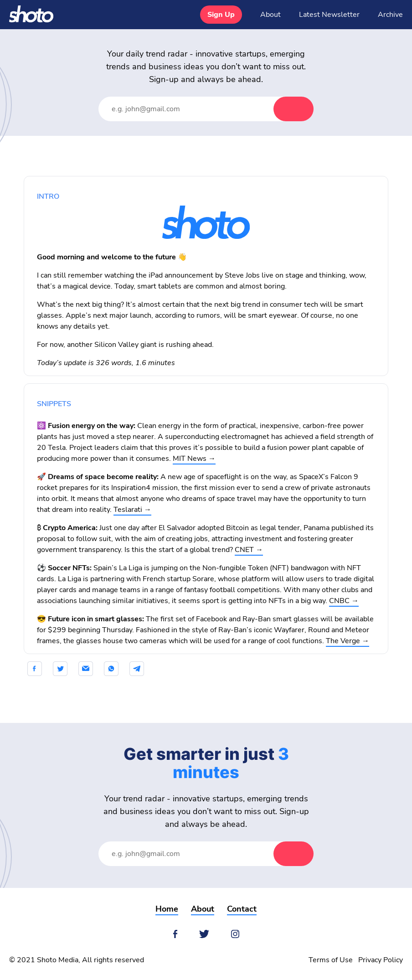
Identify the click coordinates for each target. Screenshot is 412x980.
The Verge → (348, 641)
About (270, 15)
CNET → (249, 550)
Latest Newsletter (329, 15)
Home (167, 909)
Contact (242, 909)
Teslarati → (132, 510)
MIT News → (194, 459)
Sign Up (221, 15)
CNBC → (344, 601)
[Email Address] (195, 109)
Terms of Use (331, 960)
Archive (390, 15)
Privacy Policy (381, 960)
